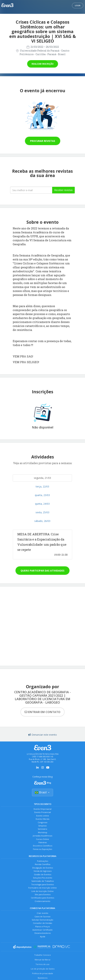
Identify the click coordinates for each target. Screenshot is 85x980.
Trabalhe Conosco (42, 955)
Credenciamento (42, 901)
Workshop (43, 832)
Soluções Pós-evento (43, 878)
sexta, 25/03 (42, 512)
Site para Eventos (43, 894)
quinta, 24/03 (42, 504)
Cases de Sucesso (42, 916)
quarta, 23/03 (42, 495)
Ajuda (43, 936)
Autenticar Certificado (42, 930)
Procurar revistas (43, 141)
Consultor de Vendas (42, 923)
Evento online (43, 816)
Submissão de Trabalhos (43, 881)
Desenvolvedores (43, 933)
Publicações (43, 861)
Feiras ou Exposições (42, 849)
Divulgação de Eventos (43, 868)
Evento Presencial (43, 812)
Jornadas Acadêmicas (42, 836)
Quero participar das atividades (42, 571)
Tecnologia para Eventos (42, 884)
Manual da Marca (42, 960)
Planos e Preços (42, 926)
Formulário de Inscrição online (42, 888)
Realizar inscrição (43, 64)
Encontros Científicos (43, 846)
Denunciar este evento (43, 735)
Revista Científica (43, 864)
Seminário (42, 829)
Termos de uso (42, 964)
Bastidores (43, 978)
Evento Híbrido (43, 819)
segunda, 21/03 (42, 478)
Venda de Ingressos (43, 871)
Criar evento (42, 913)
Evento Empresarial (43, 809)
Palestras (43, 842)
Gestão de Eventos (43, 874)
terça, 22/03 (42, 486)
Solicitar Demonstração (42, 920)
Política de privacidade (43, 973)
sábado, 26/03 (42, 521)
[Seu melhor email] (31, 190)
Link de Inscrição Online (42, 891)
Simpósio (42, 826)
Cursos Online (42, 839)
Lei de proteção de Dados (43, 969)
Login (78, 6)
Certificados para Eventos (42, 898)
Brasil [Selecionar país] (42, 792)
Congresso (43, 822)
